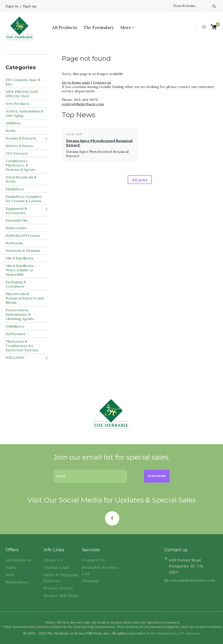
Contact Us (93, 560)
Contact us (102, 82)
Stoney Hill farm (61, 595)
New (10, 575)
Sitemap (90, 581)
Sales (11, 567)
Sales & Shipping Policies (61, 578)
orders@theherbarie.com (83, 104)
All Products (18, 560)
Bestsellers (17, 582)
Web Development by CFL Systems (171, 633)
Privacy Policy (58, 588)
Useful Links (57, 567)
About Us (53, 560)
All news (140, 180)
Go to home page (76, 82)
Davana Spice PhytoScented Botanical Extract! (99, 143)
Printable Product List (100, 570)
